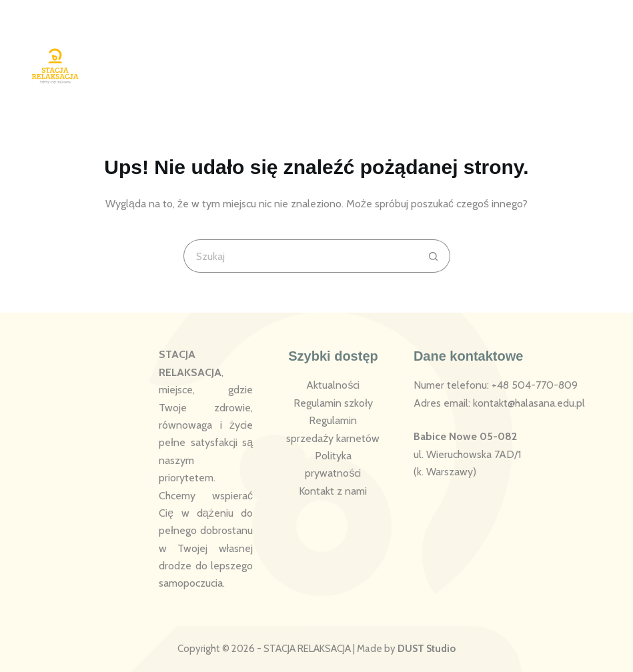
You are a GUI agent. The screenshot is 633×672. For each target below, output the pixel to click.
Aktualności (333, 385)
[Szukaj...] (300, 256)
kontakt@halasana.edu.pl (529, 403)
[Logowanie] (537, 56)
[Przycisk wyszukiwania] (434, 256)
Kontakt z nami (333, 491)
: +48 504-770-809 (532, 385)
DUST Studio (427, 649)
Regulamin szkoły (333, 403)
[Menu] (596, 56)
